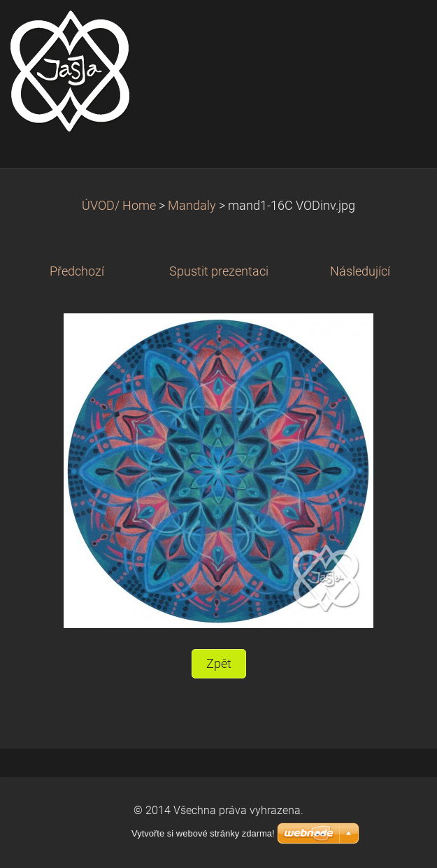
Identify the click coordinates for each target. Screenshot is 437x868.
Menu (399, 31)
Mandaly (192, 206)
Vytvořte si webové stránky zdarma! (203, 833)
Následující (360, 271)
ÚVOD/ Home (119, 206)
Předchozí (77, 271)
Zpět (219, 664)
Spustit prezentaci (219, 271)
